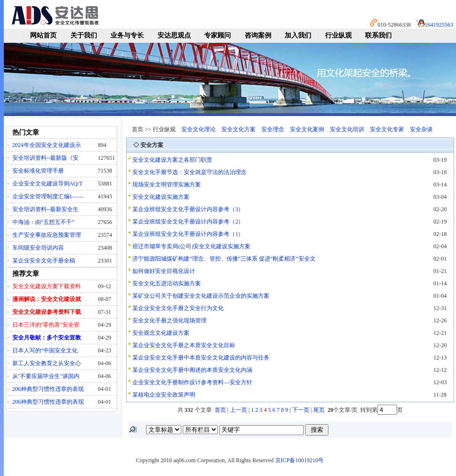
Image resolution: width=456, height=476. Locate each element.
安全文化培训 (347, 129)
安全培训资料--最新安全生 (46, 209)
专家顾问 (218, 35)
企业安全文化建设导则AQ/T (48, 184)
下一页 (301, 410)
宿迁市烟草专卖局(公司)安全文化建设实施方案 (191, 246)
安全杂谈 (421, 129)
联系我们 (378, 35)
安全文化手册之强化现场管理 (169, 321)
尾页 (320, 410)
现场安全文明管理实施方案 (167, 185)
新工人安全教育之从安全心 (47, 363)
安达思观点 (174, 35)
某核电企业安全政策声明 (164, 395)
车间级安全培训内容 (38, 248)
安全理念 (273, 129)
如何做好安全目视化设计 (164, 271)
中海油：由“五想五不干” (44, 222)
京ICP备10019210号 (300, 460)
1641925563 (439, 25)
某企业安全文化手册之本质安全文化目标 (184, 345)
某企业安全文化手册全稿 (44, 261)
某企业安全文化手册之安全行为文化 (178, 308)
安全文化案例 (307, 129)
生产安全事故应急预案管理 (47, 235)
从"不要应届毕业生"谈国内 (46, 376)
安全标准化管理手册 (38, 171)
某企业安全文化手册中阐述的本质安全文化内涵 (192, 370)
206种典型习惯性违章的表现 (48, 389)
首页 (220, 410)
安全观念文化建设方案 (161, 333)
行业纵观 (338, 35)
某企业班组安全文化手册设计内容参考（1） (188, 234)
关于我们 (84, 35)
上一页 (238, 410)
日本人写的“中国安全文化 (45, 350)
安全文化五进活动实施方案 (167, 283)
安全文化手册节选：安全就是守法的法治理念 (189, 172)
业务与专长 (127, 35)
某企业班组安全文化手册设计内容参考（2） (188, 222)
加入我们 (298, 35)
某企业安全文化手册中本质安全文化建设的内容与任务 (201, 358)
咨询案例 (258, 35)
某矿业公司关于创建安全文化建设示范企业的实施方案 (201, 296)
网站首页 (43, 35)
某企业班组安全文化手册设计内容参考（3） (188, 209)
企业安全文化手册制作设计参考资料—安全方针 (192, 382)
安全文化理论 (198, 129)
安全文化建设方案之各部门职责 (172, 160)
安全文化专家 (387, 129)
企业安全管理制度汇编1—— (48, 196)
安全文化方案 (238, 129)
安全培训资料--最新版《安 (46, 158)
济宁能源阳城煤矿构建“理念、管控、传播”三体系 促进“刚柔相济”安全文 (224, 259)
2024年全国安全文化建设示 (47, 145)
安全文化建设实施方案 (161, 197)
